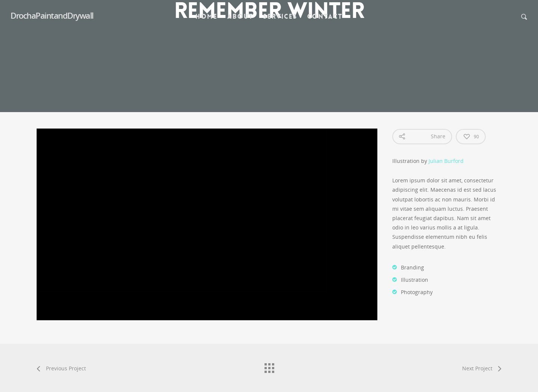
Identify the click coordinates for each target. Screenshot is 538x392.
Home (206, 16)
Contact (325, 16)
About (240, 16)
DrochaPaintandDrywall (52, 15)
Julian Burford (446, 161)
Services (280, 16)
